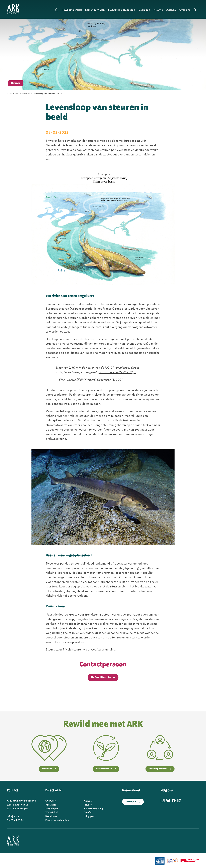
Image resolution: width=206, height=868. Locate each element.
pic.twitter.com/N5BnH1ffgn (117, 372)
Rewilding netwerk (160, 769)
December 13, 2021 (110, 379)
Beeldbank (51, 816)
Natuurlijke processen (122, 10)
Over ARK (51, 801)
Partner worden (106, 769)
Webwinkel (51, 812)
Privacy (88, 805)
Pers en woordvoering (57, 820)
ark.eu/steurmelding (102, 649)
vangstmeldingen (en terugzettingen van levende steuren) (109, 343)
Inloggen (89, 816)
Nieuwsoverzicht (22, 93)
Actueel (88, 801)
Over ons (185, 10)
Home (57, 10)
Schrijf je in (133, 802)
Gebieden (144, 10)
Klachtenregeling (93, 808)
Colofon (88, 812)
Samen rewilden (95, 10)
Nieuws (158, 10)
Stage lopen (52, 808)
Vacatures (51, 805)
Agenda (171, 10)
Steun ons (49, 769)
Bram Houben (101, 677)
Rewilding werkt (72, 10)
